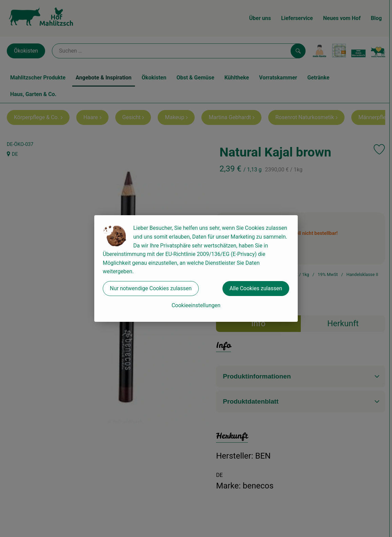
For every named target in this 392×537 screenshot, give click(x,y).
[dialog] (196, 268)
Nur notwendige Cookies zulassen (151, 288)
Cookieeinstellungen (196, 305)
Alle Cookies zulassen (256, 288)
